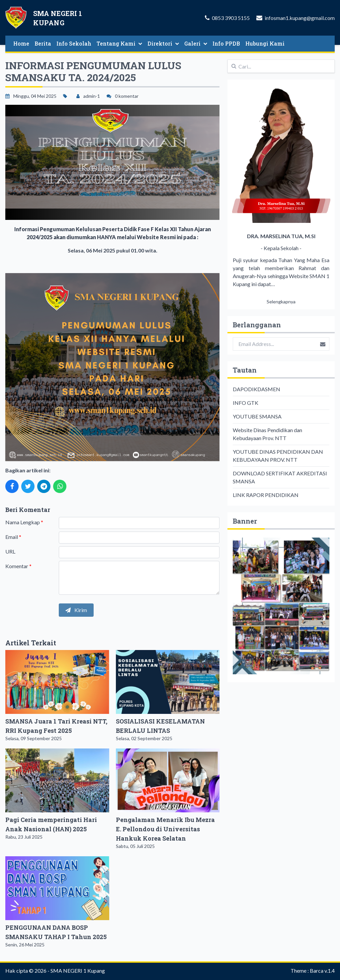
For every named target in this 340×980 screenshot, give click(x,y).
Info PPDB (226, 43)
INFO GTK (246, 403)
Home (21, 43)
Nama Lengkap (24, 522)
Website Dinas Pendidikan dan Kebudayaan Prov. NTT (267, 434)
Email (13, 537)
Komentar (18, 566)
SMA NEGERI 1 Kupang (78, 971)
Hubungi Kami (265, 43)
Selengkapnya (281, 302)
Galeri (196, 43)
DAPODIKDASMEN (256, 389)
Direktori (163, 43)
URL (10, 551)
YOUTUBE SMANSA (257, 416)
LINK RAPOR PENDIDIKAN (266, 495)
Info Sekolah (74, 43)
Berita (43, 43)
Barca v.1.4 (322, 971)
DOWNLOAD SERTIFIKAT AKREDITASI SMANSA (280, 477)
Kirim (76, 610)
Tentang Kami (119, 43)
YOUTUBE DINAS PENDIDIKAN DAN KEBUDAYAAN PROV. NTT (278, 456)
